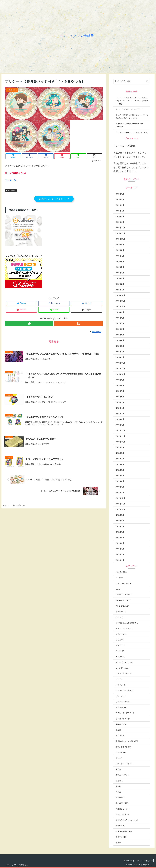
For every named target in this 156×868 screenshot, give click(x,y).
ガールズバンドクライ (124, 662)
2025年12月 (120, 228)
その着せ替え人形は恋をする (127, 623)
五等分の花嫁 (121, 707)
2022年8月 (120, 453)
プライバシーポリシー (144, 861)
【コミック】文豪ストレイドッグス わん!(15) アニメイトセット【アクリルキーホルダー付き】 (132, 101)
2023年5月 (120, 402)
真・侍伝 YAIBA (122, 803)
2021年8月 (120, 521)
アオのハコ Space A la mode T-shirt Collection (129, 125)
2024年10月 (120, 306)
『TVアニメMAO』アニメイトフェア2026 (132, 132)
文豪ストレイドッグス (124, 764)
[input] (132, 81)
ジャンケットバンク (123, 674)
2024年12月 (120, 295)
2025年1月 (120, 290)
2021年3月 (120, 549)
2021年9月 (120, 515)
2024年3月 (120, 346)
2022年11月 (120, 436)
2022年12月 (120, 430)
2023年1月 (120, 425)
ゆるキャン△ (121, 634)
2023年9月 (120, 380)
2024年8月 (120, 318)
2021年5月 (120, 538)
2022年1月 (120, 492)
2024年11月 (120, 301)
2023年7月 (120, 391)
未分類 (118, 769)
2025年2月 (120, 284)
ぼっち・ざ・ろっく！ (124, 629)
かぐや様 (119, 617)
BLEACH (119, 578)
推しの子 (119, 758)
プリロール (11, 180)
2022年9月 (120, 447)
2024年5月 (120, 335)
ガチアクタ (120, 657)
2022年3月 (120, 481)
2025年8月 (120, 250)
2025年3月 (120, 278)
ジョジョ (119, 679)
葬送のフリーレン (123, 809)
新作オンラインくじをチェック (54, 199)
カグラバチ (120, 651)
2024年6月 (120, 329)
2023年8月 (120, 385)
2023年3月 (120, 414)
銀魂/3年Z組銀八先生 (124, 831)
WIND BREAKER (122, 606)
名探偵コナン (121, 724)
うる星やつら (11, 191)
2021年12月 (120, 498)
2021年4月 (120, 543)
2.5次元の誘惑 (121, 572)
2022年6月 (120, 464)
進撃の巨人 (120, 826)
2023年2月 (120, 419)
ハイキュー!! (121, 685)
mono (118, 589)
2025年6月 (120, 261)
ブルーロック (121, 696)
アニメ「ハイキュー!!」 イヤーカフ (129, 109)
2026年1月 (120, 222)
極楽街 (118, 786)
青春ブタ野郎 (121, 837)
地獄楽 (118, 730)
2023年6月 (120, 397)
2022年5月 (120, 470)
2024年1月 (120, 357)
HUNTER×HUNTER (123, 583)
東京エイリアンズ (123, 775)
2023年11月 (120, 368)
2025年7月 (120, 256)
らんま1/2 (119, 640)
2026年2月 (120, 216)
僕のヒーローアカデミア (125, 713)
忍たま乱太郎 (121, 752)
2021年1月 (120, 560)
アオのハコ (120, 645)
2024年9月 (120, 312)
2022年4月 (120, 476)
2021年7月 (120, 526)
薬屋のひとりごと (123, 814)
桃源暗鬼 (119, 781)
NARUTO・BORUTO (124, 595)
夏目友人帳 (120, 736)
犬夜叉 (118, 792)
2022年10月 (120, 442)
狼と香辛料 (120, 797)
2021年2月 (120, 554)
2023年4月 (120, 408)
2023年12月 (120, 363)
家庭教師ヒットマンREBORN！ (128, 741)
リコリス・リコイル (123, 702)
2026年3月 (120, 211)
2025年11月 (120, 233)
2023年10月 (120, 374)
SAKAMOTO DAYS (123, 600)
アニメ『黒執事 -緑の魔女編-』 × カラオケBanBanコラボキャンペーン (132, 117)
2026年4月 (120, 205)
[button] (147, 81)
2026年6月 (120, 194)
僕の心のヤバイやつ (123, 719)
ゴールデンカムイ (123, 668)
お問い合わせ (127, 861)
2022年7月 (120, 459)
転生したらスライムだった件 (127, 820)
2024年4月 (120, 340)
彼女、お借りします (123, 747)
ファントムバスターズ (124, 690)
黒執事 (118, 843)
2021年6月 (120, 532)
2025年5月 (120, 267)
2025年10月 (120, 239)
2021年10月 (120, 509)
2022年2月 (120, 487)
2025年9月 (120, 244)
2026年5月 (120, 199)
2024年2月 (120, 352)
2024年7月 (120, 323)
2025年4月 (120, 273)
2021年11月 (120, 504)
